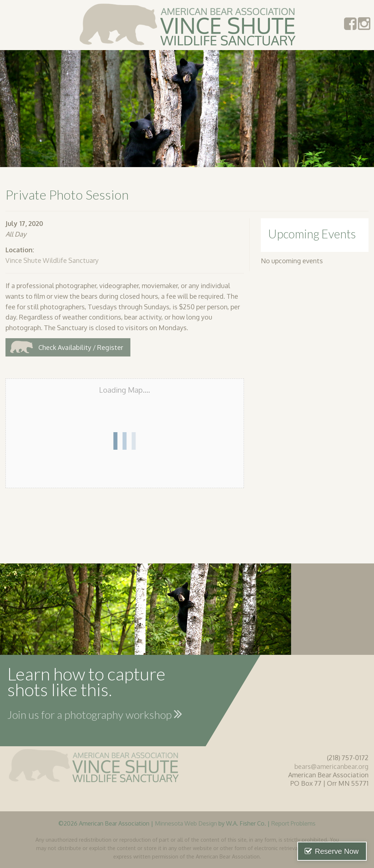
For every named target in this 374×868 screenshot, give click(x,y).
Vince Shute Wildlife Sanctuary (52, 260)
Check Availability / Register (81, 347)
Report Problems (293, 823)
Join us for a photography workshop (95, 714)
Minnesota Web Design (186, 823)
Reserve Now (337, 851)
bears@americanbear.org (331, 766)
